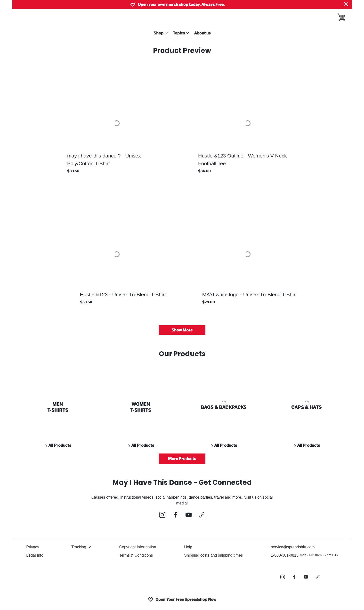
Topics (181, 33)
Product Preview (182, 51)
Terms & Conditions (136, 555)
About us (202, 33)
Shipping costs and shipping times (213, 555)
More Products (182, 459)
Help (188, 547)
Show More (182, 330)
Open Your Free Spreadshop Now (182, 599)
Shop (161, 33)
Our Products (182, 354)
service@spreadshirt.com (293, 547)
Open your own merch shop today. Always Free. (181, 4)
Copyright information (138, 547)
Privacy (32, 547)
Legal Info (35, 555)
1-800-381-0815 (304, 555)
